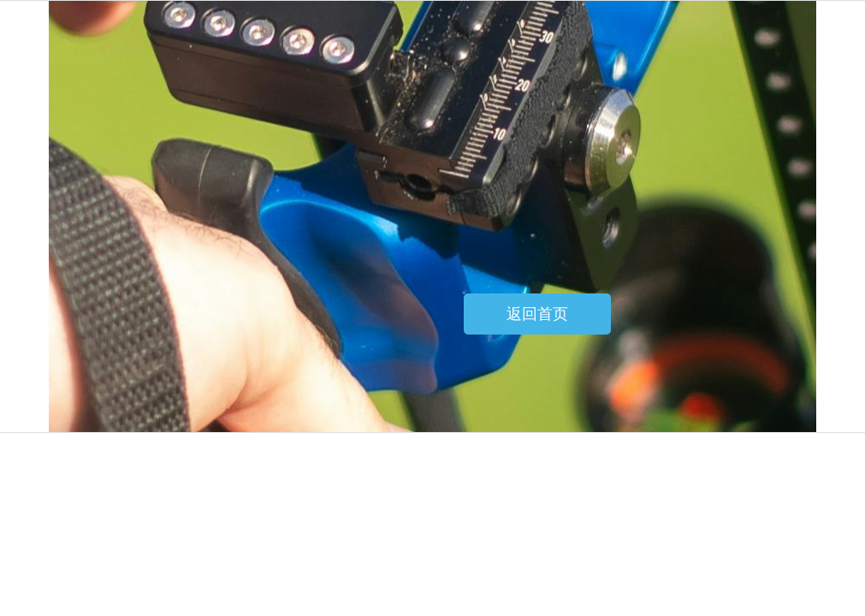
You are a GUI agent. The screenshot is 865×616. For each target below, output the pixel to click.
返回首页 (537, 314)
